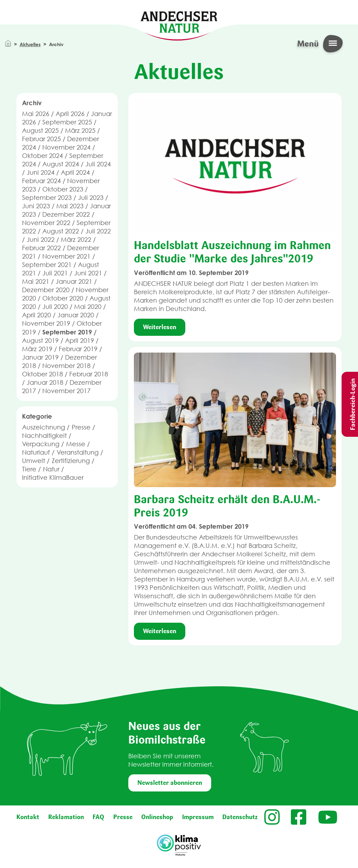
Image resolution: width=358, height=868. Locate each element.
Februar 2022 (41, 248)
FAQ (98, 817)
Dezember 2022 (66, 214)
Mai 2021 (36, 281)
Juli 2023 (91, 198)
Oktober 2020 (63, 298)
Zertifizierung (71, 461)
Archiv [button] (32, 103)
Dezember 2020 (46, 290)
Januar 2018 (45, 382)
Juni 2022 (41, 240)
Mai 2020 (88, 307)
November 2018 (66, 366)
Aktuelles (30, 44)
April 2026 (70, 114)
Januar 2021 (74, 281)
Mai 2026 (36, 114)
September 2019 (67, 332)
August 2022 (61, 231)
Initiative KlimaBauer (53, 478)
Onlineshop (157, 817)
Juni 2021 (88, 273)
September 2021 (47, 265)
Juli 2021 (55, 273)
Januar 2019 (40, 357)
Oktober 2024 (42, 156)
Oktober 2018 (42, 374)
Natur (51, 469)
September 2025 (67, 122)
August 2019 (40, 341)
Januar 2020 (76, 315)
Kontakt (28, 817)
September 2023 (47, 198)
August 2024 (61, 164)
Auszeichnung (44, 427)
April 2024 (75, 172)
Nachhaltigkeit (44, 436)
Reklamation (66, 817)
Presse (81, 427)
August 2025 (40, 131)
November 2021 (66, 256)
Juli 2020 (55, 307)
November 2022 (46, 223)
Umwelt (34, 461)
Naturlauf (36, 452)
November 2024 (66, 147)
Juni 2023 (36, 206)
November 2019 (46, 323)
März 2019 (37, 349)
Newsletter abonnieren (170, 783)
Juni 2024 (41, 172)
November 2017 (66, 391)
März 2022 (76, 240)
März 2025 (80, 131)
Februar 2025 (41, 139)
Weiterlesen (160, 327)
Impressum (198, 817)
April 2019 (80, 341)
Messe (76, 444)
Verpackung (41, 444)
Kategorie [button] (37, 416)
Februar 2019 (78, 349)
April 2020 (37, 315)
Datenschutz (240, 817)
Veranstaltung (78, 452)
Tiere (29, 469)
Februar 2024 (41, 181)
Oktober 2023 (63, 189)
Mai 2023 (70, 206)
